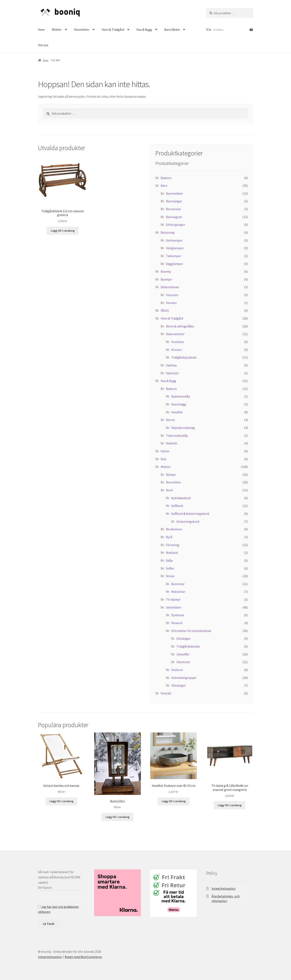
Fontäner (178, 342)
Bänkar (171, 475)
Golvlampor (174, 240)
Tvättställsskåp (177, 436)
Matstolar (178, 592)
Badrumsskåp (181, 396)
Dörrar (170, 420)
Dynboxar (178, 615)
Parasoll (177, 623)
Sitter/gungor (176, 225)
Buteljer (166, 279)
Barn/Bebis (172, 30)
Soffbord (177, 506)
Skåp (169, 560)
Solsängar (183, 638)
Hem (41, 30)
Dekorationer (170, 287)
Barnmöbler (174, 193)
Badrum (166, 178)
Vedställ (172, 443)
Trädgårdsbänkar (188, 646)
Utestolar (183, 662)
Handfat (177, 412)
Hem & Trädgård (113, 30)
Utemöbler (82, 30)
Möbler (57, 30)
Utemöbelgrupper (184, 678)
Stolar (170, 576)
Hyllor (165, 451)
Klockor (171, 303)
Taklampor (174, 256)
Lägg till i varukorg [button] (63, 231)
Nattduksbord (181, 498)
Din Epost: (45, 887)
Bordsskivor (174, 529)
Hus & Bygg (144, 30)
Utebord (177, 670)
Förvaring (173, 545)
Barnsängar (174, 201)
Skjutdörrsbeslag (183, 428)
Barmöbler (173, 482)
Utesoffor (183, 654)
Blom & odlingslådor (180, 326)
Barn (164, 186)
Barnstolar (173, 209)
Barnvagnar (174, 217)
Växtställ (172, 373)
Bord (169, 490)
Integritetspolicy (224, 888)
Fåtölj (165, 310)
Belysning (168, 232)
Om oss (43, 45)
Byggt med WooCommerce (83, 957)
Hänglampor (175, 248)
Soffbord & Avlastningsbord (190, 514)
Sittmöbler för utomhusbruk (191, 631)
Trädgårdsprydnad (184, 357)
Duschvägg (179, 404)
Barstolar (178, 584)
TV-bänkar (173, 599)
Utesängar (178, 685)
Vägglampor (174, 264)
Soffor (170, 568)
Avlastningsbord (188, 521)
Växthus (171, 365)
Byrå (169, 537)
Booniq (166, 271)
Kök (163, 459)
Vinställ (166, 693)
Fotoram (172, 295)
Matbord (172, 553)
